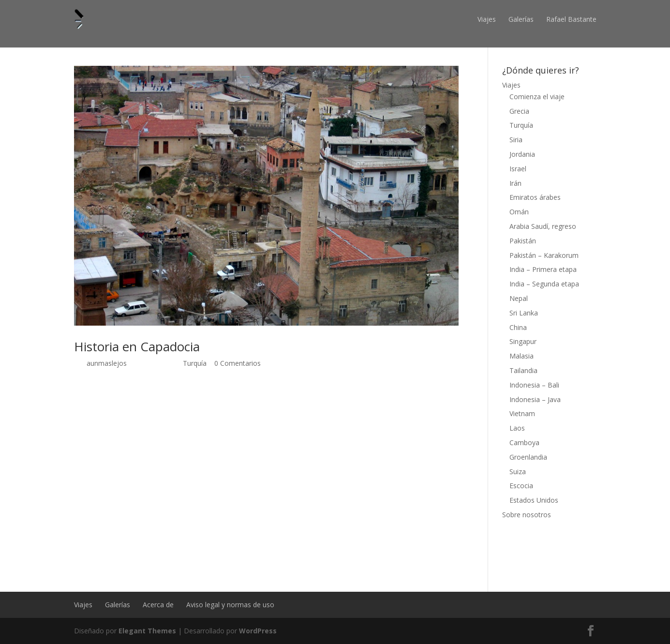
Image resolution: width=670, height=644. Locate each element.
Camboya (524, 442)
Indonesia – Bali (534, 385)
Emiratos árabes (535, 197)
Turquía (195, 363)
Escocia (521, 486)
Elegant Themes (147, 631)
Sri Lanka (524, 313)
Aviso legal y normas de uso (230, 605)
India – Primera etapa (543, 269)
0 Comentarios (238, 363)
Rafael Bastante (571, 19)
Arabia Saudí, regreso (543, 226)
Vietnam (522, 413)
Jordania (522, 154)
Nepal (519, 298)
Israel (518, 169)
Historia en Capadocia (137, 346)
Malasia (521, 356)
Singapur (523, 341)
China (518, 327)
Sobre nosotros (527, 515)
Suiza (518, 472)
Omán (519, 212)
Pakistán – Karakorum (544, 255)
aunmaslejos (107, 363)
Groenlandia (528, 457)
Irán (515, 183)
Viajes (487, 19)
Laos (517, 428)
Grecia (519, 111)
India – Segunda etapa (544, 284)
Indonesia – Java (535, 399)
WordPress (258, 631)
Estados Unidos (534, 500)
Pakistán (523, 241)
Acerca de (158, 605)
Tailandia (523, 370)
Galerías (521, 19)
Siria (516, 140)
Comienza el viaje (537, 97)
